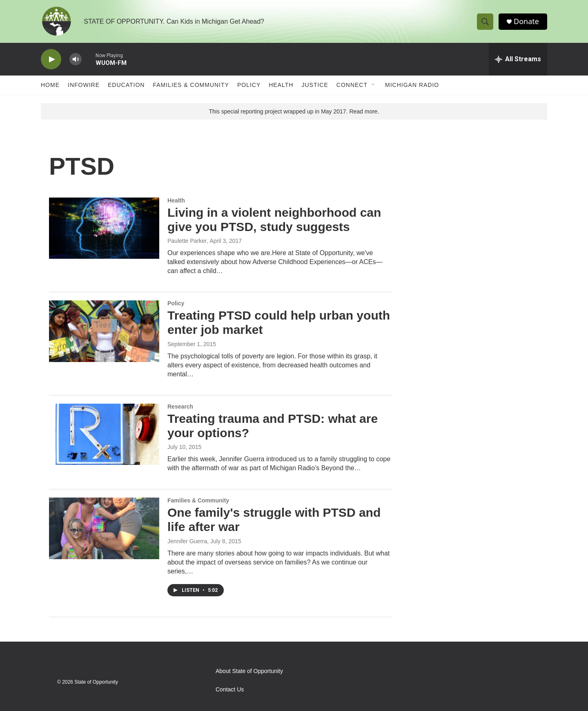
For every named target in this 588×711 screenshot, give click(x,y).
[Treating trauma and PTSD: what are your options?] (104, 434)
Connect (352, 85)
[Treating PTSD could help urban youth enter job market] (104, 331)
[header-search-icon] (485, 22)
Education (126, 85)
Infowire (84, 85)
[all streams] (518, 59)
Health (281, 85)
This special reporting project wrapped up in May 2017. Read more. (294, 111)
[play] (51, 59)
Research (180, 407)
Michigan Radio (412, 85)
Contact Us (230, 690)
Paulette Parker (187, 241)
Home (50, 85)
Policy (249, 85)
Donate (526, 21)
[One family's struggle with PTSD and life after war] (104, 528)
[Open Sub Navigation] (374, 85)
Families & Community (191, 85)
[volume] (76, 59)
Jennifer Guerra (187, 541)
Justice (315, 85)
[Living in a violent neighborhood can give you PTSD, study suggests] (104, 228)
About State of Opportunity (249, 671)
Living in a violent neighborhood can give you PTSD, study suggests (274, 220)
